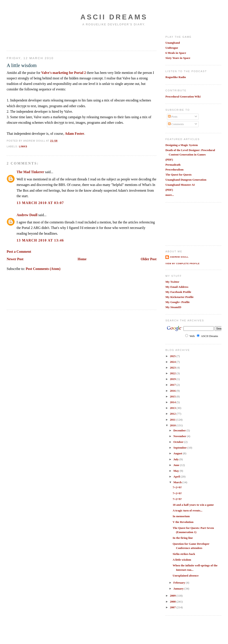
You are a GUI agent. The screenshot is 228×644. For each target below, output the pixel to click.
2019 (173, 379)
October (179, 442)
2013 (173, 408)
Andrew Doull (27, 215)
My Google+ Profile (178, 302)
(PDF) (169, 160)
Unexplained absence (186, 576)
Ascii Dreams (114, 17)
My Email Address (177, 287)
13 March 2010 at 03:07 (40, 203)
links (23, 146)
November (180, 436)
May (177, 471)
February (179, 583)
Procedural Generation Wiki (183, 96)
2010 (173, 425)
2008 (173, 602)
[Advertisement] (32, 38)
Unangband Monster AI (180, 185)
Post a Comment (19, 252)
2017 (173, 385)
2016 (173, 391)
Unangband (173, 43)
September (180, 448)
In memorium (181, 516)
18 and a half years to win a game (193, 505)
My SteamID (173, 307)
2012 (173, 414)
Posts (173, 117)
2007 (173, 607)
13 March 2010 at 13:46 (40, 240)
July (176, 459)
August (178, 453)
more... (170, 195)
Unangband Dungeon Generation (186, 180)
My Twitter (172, 282)
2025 (173, 356)
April (177, 476)
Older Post (149, 259)
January (179, 589)
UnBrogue (172, 48)
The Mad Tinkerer (30, 172)
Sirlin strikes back (184, 554)
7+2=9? (177, 487)
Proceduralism (174, 169)
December (180, 430)
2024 (173, 362)
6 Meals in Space (176, 53)
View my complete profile (182, 264)
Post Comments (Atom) (43, 269)
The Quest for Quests (178, 175)
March (178, 482)
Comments (176, 124)
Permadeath (173, 165)
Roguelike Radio (176, 77)
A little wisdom (22, 65)
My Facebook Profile (178, 292)
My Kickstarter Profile (179, 297)
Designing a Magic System (182, 145)
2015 (173, 396)
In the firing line (183, 538)
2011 (173, 420)
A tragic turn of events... (188, 510)
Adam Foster (75, 134)
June (177, 465)
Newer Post (15, 259)
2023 (173, 368)
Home (82, 259)
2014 (173, 402)
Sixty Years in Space (178, 58)
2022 (173, 373)
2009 (173, 596)
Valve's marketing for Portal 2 (64, 73)
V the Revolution (183, 522)
